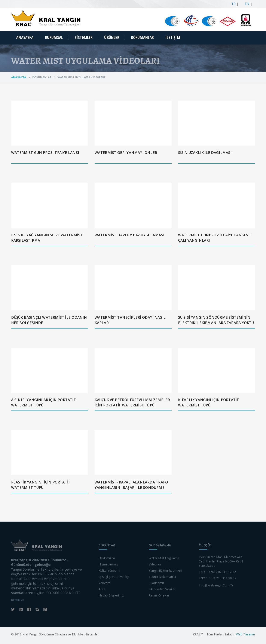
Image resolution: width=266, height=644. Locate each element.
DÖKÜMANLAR (142, 38)
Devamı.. (18, 600)
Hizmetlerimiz (108, 564)
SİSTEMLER (84, 38)
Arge (102, 589)
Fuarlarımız (157, 583)
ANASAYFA (25, 38)
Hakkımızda (107, 558)
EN (246, 4)
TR (233, 4)
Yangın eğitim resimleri (165, 570)
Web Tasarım (245, 634)
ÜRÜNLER (112, 38)
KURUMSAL (54, 38)
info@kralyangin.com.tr (216, 585)
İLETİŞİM (173, 38)
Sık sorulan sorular (162, 589)
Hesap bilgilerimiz (111, 595)
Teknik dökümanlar (163, 577)
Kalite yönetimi (109, 570)
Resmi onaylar (159, 595)
